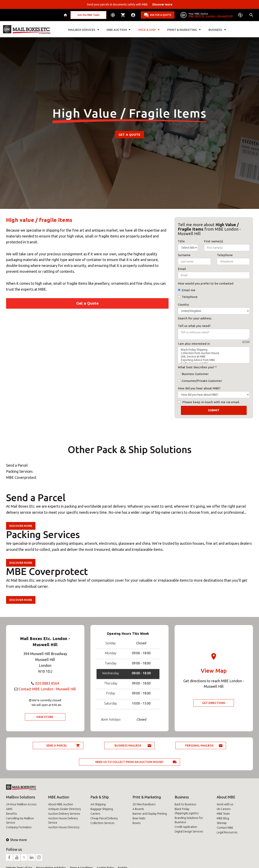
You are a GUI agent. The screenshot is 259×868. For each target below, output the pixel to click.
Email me (188, 290)
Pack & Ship (100, 797)
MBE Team (223, 814)
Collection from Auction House (214, 353)
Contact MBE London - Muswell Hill (47, 689)
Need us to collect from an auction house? (129, 762)
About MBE (226, 797)
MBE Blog (223, 818)
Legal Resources (227, 832)
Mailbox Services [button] (84, 30)
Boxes (137, 823)
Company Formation (19, 827)
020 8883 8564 (47, 683)
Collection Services (102, 823)
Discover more (21, 526)
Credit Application (186, 827)
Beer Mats (139, 818)
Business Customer (195, 374)
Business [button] (217, 30)
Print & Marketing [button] (184, 30)
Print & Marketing (147, 797)
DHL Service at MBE (214, 357)
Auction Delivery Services (64, 814)
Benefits (12, 814)
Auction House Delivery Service (63, 820)
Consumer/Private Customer (202, 381)
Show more (16, 840)
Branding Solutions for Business (189, 820)
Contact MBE (225, 828)
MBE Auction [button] (119, 30)
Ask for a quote (161, 15)
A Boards (138, 809)
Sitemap (222, 823)
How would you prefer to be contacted (206, 283)
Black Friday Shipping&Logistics (187, 811)
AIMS (9, 809)
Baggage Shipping (102, 809)
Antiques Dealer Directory (65, 809)
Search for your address (195, 318)
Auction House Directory (64, 827)
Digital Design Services (189, 831)
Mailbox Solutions (21, 797)
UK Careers (224, 809)
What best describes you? (196, 367)
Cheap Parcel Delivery (104, 818)
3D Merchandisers (144, 804)
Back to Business (185, 804)
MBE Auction (59, 797)
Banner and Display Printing (150, 814)
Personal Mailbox (199, 746)
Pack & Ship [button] (149, 30)
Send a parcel (57, 746)
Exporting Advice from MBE (214, 360)
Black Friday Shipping (214, 350)
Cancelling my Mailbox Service (20, 820)
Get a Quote (129, 135)
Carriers (95, 814)
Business (182, 797)
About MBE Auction (61, 804)
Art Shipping (98, 804)
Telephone (190, 297)
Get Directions (214, 703)
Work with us (225, 804)
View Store (45, 717)
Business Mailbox (128, 746)
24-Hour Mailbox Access (21, 804)
